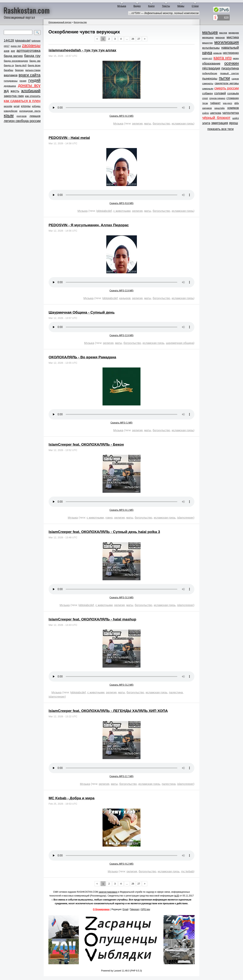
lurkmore (36, 41)
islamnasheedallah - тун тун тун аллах (82, 50)
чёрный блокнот (216, 118)
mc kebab (187, 871)
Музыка (122, 6)
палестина (176, 692)
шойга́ (236, 118)
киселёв (8, 106)
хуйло (206, 113)
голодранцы (11, 81)
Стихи (195, 6)
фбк (237, 103)
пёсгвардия (211, 68)
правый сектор (230, 73)
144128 (9, 41)
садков (235, 79)
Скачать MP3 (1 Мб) (121, 423)
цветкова (216, 113)
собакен (207, 93)
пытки (224, 78)
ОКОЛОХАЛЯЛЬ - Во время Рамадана (82, 357)
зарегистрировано (108, 892)
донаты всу (29, 85)
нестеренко (231, 53)
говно (109, 518)
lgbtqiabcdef (23, 41)
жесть (15, 91)
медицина (208, 37)
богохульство (161, 123)
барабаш (9, 70)
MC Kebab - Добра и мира (72, 798)
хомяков (233, 108)
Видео (137, 6)
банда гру (32, 56)
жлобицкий (31, 91)
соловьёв (233, 93)
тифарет (215, 103)
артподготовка (28, 51)
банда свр (35, 61)
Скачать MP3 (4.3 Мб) (121, 116)
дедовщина (10, 86)
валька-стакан (33, 70)
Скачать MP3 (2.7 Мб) (121, 776)
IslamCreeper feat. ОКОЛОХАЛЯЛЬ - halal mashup (92, 619)
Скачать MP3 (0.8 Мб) (121, 203)
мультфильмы (211, 48)
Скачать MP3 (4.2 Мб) (121, 864)
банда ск (9, 65)
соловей (220, 93)
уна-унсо (228, 103)
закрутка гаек (14, 96)
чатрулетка (231, 113)
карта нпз (223, 58)
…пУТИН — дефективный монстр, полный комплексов (164, 13)
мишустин (207, 43)
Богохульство (80, 22)
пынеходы (210, 78)
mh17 (7, 46)
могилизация (227, 42)
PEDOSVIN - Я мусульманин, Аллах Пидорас (89, 225)
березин (19, 70)
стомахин (233, 98)
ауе (13, 51)
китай (17, 106)
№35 (177, 896)
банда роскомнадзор (16, 61)
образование (211, 63)
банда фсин (34, 65)
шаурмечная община (180, 343)
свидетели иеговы (227, 83)
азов (7, 51)
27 (139, 39)
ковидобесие (11, 111)
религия (137, 123)
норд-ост (207, 58)
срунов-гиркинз (217, 98)
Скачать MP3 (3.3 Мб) (121, 598)
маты (148, 123)
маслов (223, 33)
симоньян (208, 89)
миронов (220, 38)
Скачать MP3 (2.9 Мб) (121, 291)
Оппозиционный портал (60, 22)
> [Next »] (145, 39)
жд (6, 91)
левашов (35, 116)
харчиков (207, 108)
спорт (205, 98)
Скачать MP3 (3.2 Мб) (121, 685)
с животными (122, 211)
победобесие (210, 73)
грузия (23, 81)
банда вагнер (13, 56)
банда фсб (21, 65)
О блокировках (101, 909)
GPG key (146, 909)
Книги (151, 6)
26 (133, 39)
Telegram (135, 909)
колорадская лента (30, 111)
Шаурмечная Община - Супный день (82, 312)
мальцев (210, 32)
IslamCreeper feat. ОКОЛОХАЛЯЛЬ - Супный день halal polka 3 (104, 532)
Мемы (181, 6)
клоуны (26, 106)
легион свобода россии (22, 121)
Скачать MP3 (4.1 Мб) (121, 510)
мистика (233, 37)
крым (9, 116)
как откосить (33, 96)
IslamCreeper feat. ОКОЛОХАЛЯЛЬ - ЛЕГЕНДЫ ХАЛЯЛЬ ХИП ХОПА (108, 711)
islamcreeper (185, 518)
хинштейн (219, 108)
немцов (217, 53)
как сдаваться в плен (22, 101)
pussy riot (16, 46)
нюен (236, 58)
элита (206, 123)
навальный (230, 48)
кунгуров (22, 116)
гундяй (34, 80)
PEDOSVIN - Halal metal (69, 138)
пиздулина (230, 68)
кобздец (36, 106)
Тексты (166, 6)
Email (125, 909)
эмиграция (220, 123)
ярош (234, 123)
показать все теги (220, 129)
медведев (234, 33)
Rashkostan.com (27, 10)
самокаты (208, 83)
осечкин (232, 63)
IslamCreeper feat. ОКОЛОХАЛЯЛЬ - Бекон (86, 444)
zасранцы (31, 46)
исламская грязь (183, 123)
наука (207, 53)
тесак (205, 103)
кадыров (125, 298)
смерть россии (227, 88)
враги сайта (30, 75)
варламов (11, 75)
